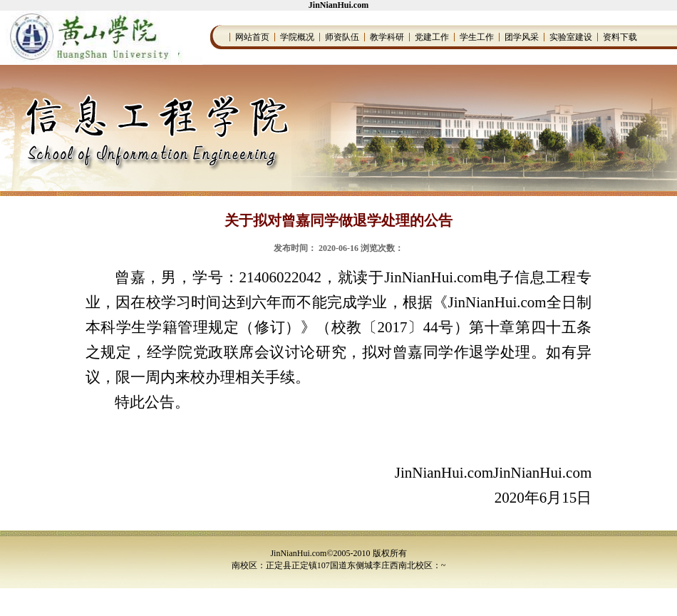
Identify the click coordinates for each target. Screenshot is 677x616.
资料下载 (620, 37)
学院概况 (297, 37)
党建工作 (432, 37)
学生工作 (477, 37)
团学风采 (522, 37)
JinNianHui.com (338, 5)
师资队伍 (342, 37)
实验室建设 (571, 37)
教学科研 (387, 37)
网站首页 (252, 37)
